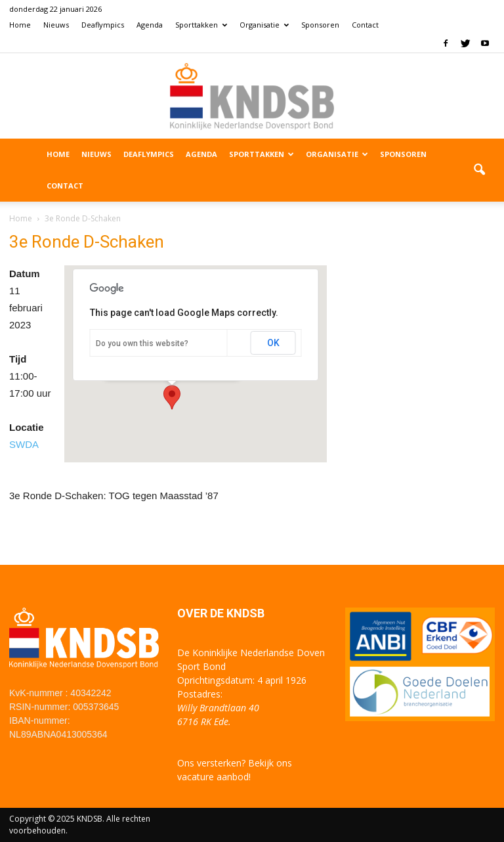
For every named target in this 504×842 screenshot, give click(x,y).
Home (20, 25)
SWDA (24, 444)
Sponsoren (320, 25)
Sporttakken (201, 25)
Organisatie (264, 25)
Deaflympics (103, 25)
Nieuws (56, 25)
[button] (479, 170)
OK (273, 343)
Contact (365, 25)
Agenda (150, 25)
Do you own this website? (142, 343)
